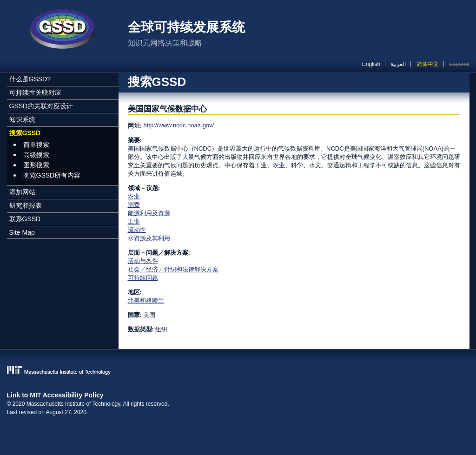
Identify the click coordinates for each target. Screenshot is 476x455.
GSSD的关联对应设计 (41, 106)
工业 (134, 221)
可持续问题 (143, 278)
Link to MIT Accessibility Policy (55, 395)
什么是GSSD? (30, 79)
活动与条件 (143, 261)
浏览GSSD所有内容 (52, 175)
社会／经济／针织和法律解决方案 (173, 269)
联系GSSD (25, 219)
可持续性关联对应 (35, 92)
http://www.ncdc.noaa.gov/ (178, 125)
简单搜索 (36, 145)
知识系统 (22, 119)
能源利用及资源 (149, 213)
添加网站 (22, 192)
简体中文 (428, 64)
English (371, 64)
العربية (398, 64)
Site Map (22, 232)
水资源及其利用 (149, 238)
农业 (134, 196)
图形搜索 (36, 165)
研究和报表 (26, 205)
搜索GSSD (25, 133)
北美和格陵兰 (146, 300)
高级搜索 (36, 155)
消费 (134, 205)
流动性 (137, 230)
